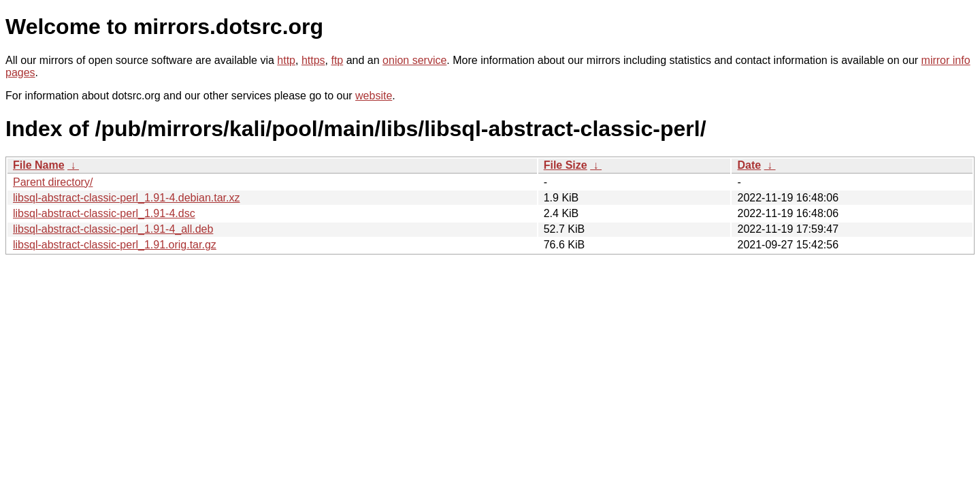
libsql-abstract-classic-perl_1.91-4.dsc (104, 213)
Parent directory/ (53, 182)
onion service (414, 60)
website (374, 96)
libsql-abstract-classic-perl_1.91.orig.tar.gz (115, 245)
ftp (337, 60)
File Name (39, 165)
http (286, 60)
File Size (566, 165)
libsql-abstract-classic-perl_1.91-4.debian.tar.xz (126, 198)
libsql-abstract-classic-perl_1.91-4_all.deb (113, 229)
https (313, 60)
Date (749, 165)
